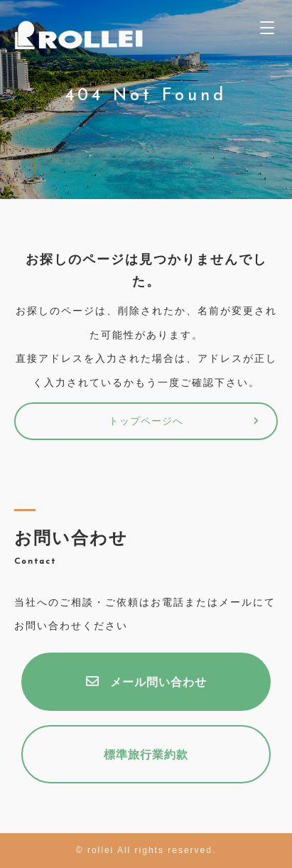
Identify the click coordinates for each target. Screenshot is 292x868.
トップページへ (146, 422)
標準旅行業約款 (146, 756)
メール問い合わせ (146, 682)
